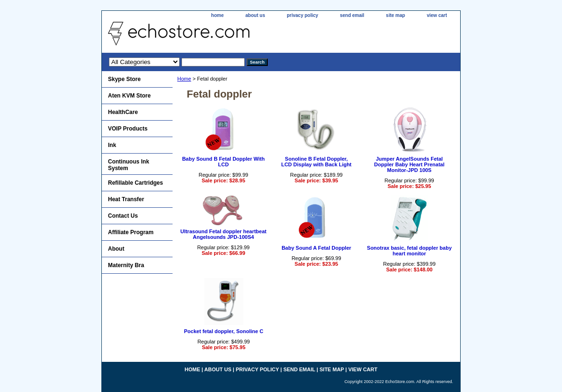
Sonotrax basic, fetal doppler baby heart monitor (409, 251)
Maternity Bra (126, 265)
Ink (112, 145)
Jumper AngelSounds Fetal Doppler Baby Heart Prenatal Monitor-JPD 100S (409, 164)
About (116, 249)
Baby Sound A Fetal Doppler (316, 248)
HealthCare (123, 112)
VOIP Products (128, 129)
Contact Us (123, 216)
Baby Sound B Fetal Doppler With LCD (223, 162)
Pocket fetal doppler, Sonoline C (223, 331)
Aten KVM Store (129, 96)
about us (256, 15)
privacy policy (302, 15)
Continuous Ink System (128, 165)
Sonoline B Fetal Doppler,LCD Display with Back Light (316, 162)
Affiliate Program (131, 232)
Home (184, 79)
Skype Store (124, 79)
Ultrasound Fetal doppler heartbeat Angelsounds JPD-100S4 (223, 234)
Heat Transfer (126, 199)
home (218, 15)
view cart (437, 15)
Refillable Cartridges (136, 183)
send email (352, 15)
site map (396, 15)
